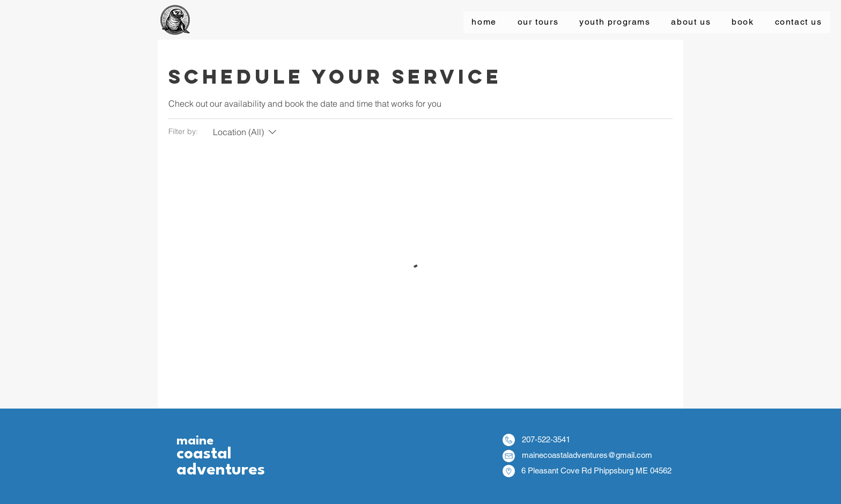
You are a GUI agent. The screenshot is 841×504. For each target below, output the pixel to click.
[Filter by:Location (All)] (246, 132)
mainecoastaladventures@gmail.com (587, 455)
